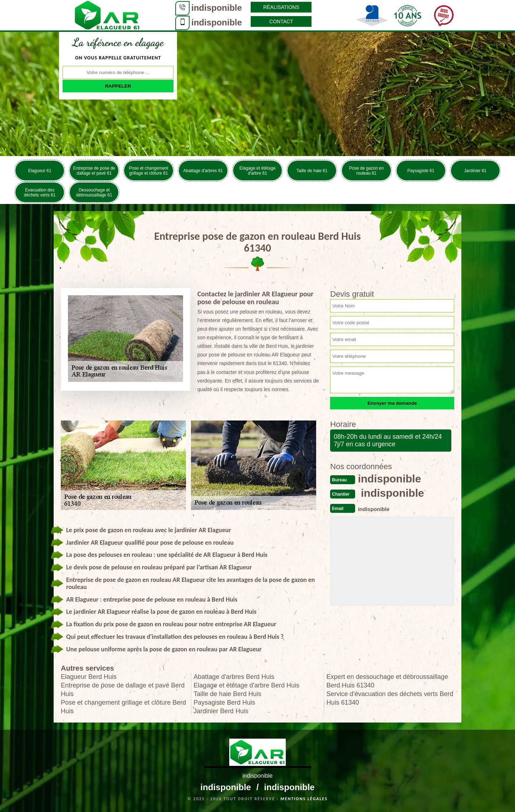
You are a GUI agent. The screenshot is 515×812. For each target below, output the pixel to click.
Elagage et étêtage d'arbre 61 (258, 171)
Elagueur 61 (40, 171)
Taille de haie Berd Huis (227, 694)
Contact (281, 21)
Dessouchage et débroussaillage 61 (94, 193)
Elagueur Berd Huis (89, 677)
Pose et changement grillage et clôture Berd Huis (123, 707)
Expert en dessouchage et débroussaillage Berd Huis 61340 (387, 681)
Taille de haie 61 (312, 171)
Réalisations (281, 7)
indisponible (217, 8)
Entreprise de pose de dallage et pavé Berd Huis (123, 690)
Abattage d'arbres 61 (203, 171)
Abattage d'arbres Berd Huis (234, 677)
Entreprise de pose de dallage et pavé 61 (94, 171)
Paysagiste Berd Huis (224, 702)
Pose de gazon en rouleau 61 (366, 171)
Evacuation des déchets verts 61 (40, 193)
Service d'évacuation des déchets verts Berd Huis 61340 (390, 698)
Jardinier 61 (475, 171)
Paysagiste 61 (421, 171)
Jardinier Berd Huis (221, 711)
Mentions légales (304, 799)
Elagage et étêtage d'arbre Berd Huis (246, 685)
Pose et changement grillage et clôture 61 (149, 171)
